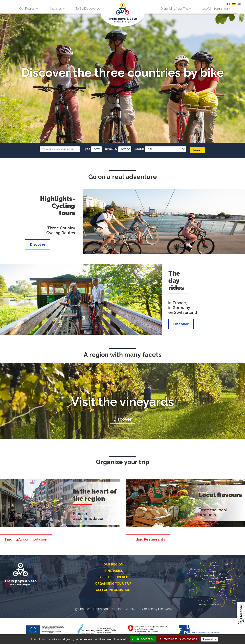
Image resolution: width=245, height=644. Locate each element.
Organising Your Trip (176, 9)
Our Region (28, 9)
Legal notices (81, 609)
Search (197, 150)
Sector (139, 149)
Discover (38, 244)
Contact (118, 609)
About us (133, 609)
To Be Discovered (89, 9)
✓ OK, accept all (143, 639)
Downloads (101, 609)
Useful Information (216, 9)
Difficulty (111, 149)
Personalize (210, 639)
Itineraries (57, 9)
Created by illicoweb (158, 609)
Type (87, 149)
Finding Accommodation (26, 539)
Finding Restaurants (148, 539)
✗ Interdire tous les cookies (178, 639)
